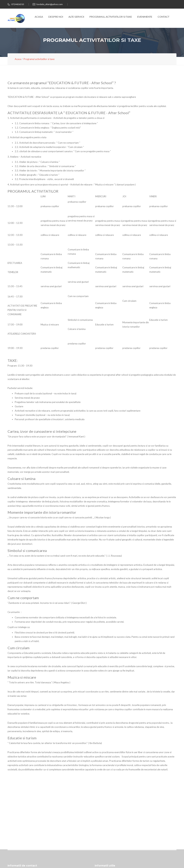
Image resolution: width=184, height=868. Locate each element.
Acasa (39, 17)
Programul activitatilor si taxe (111, 17)
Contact (163, 17)
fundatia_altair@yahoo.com (50, 4)
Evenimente (145, 17)
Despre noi (56, 17)
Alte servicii (76, 17)
